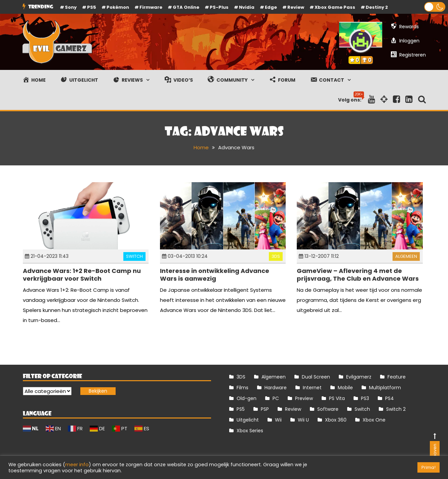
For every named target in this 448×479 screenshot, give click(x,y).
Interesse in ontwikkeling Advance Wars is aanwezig (215, 275)
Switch (134, 256)
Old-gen (247, 398)
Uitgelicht (248, 420)
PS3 (365, 398)
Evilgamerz (359, 377)
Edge (271, 7)
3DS (276, 256)
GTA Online (186, 7)
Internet (312, 388)
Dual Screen (316, 377)
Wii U (303, 420)
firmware (151, 7)
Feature (397, 377)
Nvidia (247, 7)
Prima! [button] (429, 467)
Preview (304, 398)
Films (242, 388)
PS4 (390, 398)
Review (293, 409)
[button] (435, 7)
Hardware (276, 388)
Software (328, 409)
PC (276, 398)
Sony (71, 7)
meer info (77, 465)
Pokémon (118, 7)
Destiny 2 (377, 7)
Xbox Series (250, 431)
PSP (265, 409)
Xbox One (374, 420)
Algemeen (406, 256)
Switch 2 (396, 409)
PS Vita (337, 398)
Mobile (345, 388)
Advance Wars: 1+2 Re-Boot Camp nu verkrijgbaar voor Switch (82, 275)
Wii (278, 420)
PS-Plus (219, 7)
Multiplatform (385, 388)
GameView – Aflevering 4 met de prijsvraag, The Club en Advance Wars (358, 275)
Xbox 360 (336, 420)
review (296, 7)
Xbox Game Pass (335, 7)
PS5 (92, 7)
